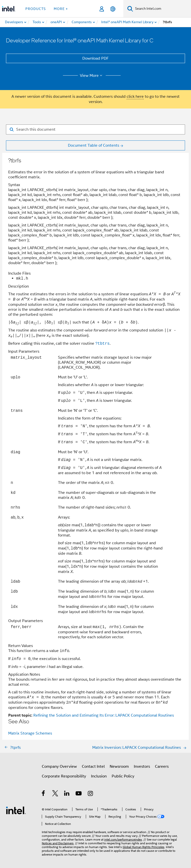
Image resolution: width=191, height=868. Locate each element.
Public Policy (123, 776)
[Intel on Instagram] (91, 794)
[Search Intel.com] (162, 9)
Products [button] (36, 9)
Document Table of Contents (94, 145)
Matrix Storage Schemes (30, 733)
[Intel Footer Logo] (16, 810)
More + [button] (61, 9)
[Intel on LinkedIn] (67, 794)
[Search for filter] (95, 129)
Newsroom (119, 766)
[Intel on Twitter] (55, 794)
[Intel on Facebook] (44, 794)
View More (92, 76)
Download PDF (95, 58)
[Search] (130, 9)
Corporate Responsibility (64, 776)
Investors (142, 766)
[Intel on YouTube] (79, 794)
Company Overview (59, 766)
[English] (113, 9)
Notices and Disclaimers (58, 843)
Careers (162, 766)
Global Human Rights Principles (143, 847)
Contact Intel (93, 766)
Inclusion (99, 776)
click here (135, 97)
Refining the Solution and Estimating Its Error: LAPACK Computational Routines (104, 715)
